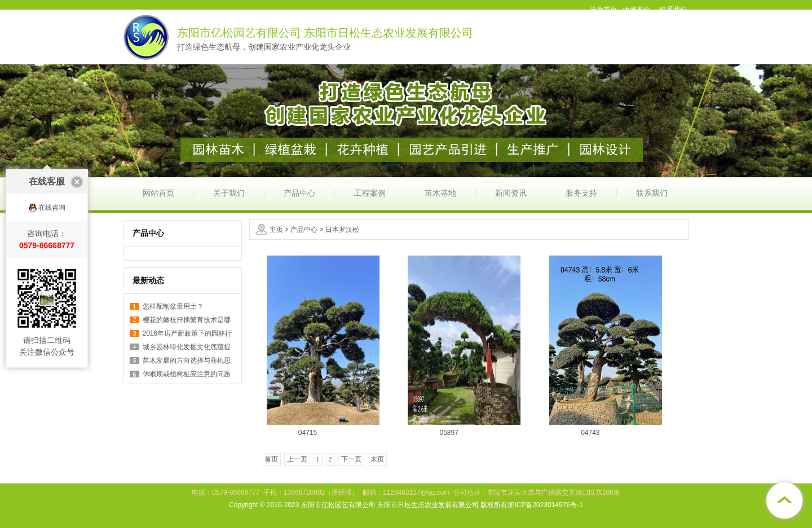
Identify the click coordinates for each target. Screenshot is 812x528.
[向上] (784, 500)
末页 (377, 459)
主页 (276, 230)
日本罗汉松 (342, 230)
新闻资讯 (511, 193)
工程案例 (370, 193)
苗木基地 (440, 193)
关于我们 (229, 193)
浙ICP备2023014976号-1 (545, 505)
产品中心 (299, 193)
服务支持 (581, 193)
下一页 (351, 459)
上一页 (297, 459)
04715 (308, 433)
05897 (449, 433)
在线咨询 (52, 199)
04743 (590, 433)
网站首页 (158, 193)
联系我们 (652, 193)
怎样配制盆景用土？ (173, 306)
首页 (271, 459)
